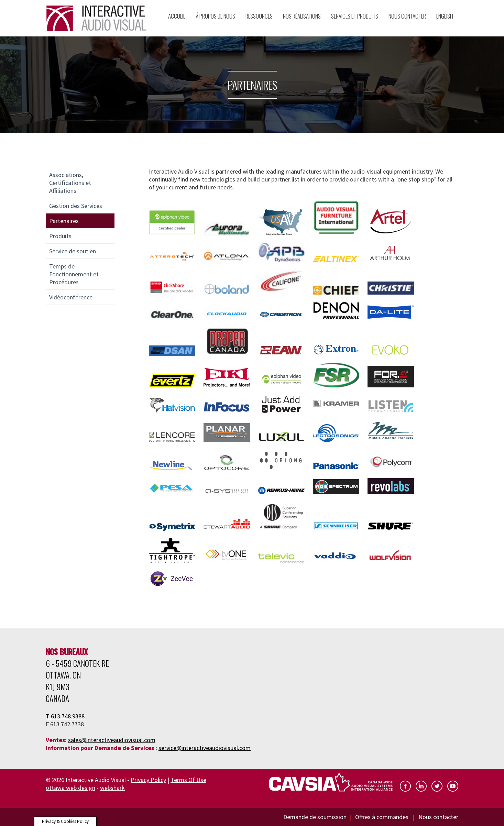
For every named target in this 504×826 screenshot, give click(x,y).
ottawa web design (70, 788)
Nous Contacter (407, 16)
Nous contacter (438, 817)
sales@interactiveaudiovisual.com (112, 740)
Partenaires (64, 221)
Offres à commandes (382, 817)
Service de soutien (73, 251)
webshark (112, 788)
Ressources (259, 16)
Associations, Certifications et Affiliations (70, 183)
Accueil (177, 16)
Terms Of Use (188, 780)
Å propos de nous (215, 16)
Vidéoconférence (71, 297)
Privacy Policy (148, 780)
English (445, 16)
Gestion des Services (76, 206)
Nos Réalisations (302, 16)
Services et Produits (355, 16)
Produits (60, 236)
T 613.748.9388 (65, 716)
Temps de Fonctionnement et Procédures (74, 274)
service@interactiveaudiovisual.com (205, 748)
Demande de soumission (315, 817)
